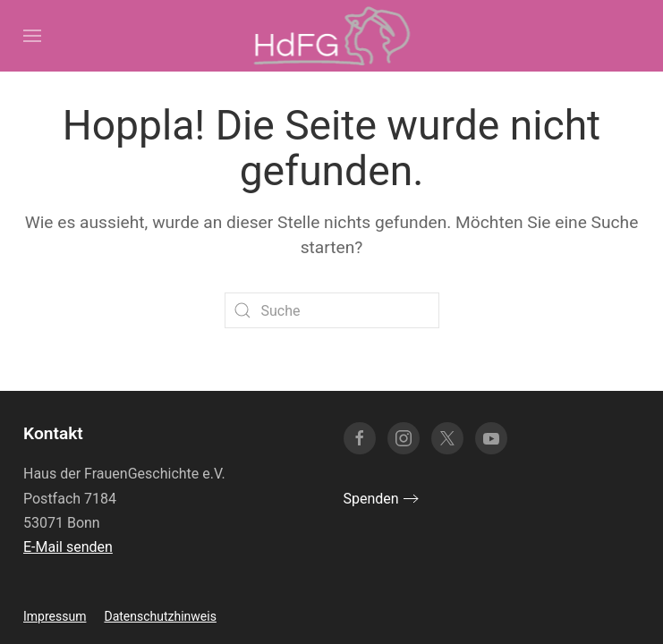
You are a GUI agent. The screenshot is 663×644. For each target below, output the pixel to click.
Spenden (371, 499)
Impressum (55, 616)
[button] (32, 36)
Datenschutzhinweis (160, 616)
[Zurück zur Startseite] (331, 36)
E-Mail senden (68, 547)
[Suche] (332, 310)
